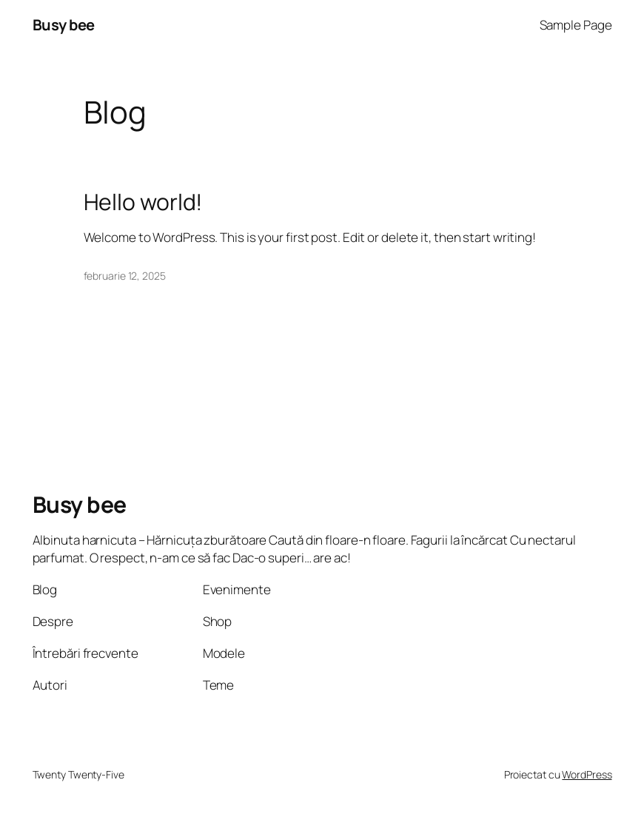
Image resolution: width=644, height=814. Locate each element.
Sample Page (576, 25)
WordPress (587, 774)
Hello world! (143, 202)
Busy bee (64, 25)
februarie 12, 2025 (125, 276)
